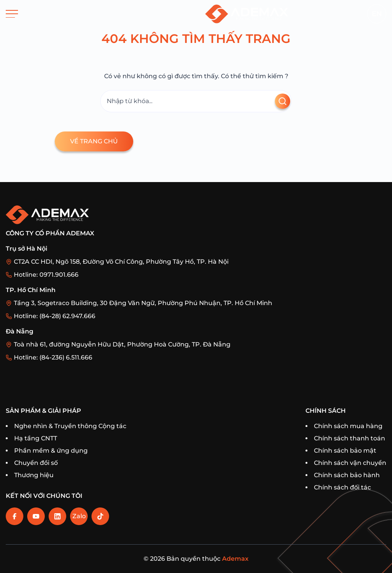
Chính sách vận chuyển (350, 463)
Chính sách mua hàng (348, 426)
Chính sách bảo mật (345, 451)
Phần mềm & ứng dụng (51, 451)
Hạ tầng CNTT (36, 438)
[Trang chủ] (247, 14)
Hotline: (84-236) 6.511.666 (53, 357)
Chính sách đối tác (342, 487)
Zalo (79, 516)
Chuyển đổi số (36, 463)
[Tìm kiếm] (196, 101)
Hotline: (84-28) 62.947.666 (55, 316)
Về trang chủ (94, 141)
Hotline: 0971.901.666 (46, 275)
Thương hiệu (34, 475)
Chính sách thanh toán (350, 438)
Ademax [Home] (235, 559)
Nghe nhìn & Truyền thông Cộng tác (70, 426)
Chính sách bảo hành (347, 475)
